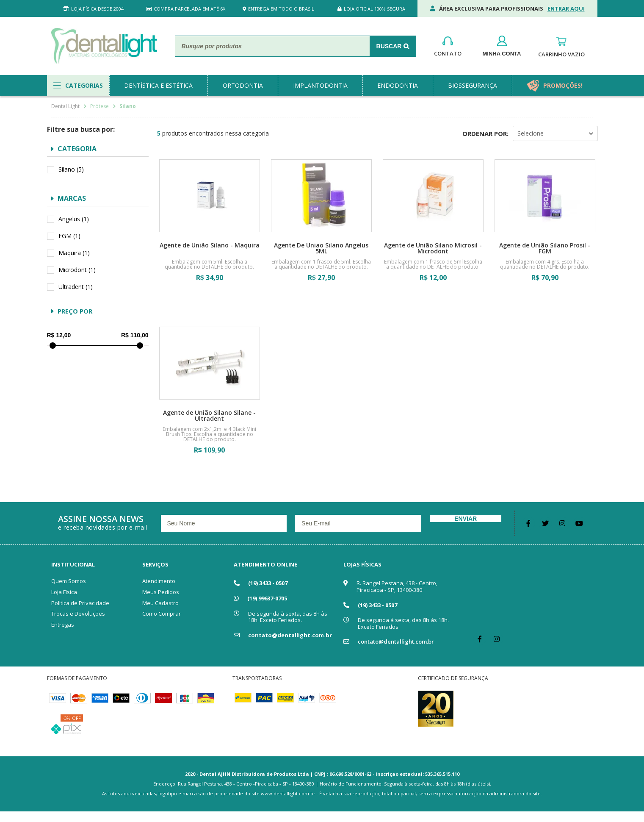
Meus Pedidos (161, 592)
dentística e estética (158, 85)
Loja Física (64, 592)
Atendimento (159, 581)
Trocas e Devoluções (78, 614)
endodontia (398, 85)
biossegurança (473, 85)
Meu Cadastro (160, 603)
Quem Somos (69, 581)
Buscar (389, 46)
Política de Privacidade (80, 603)
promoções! (563, 85)
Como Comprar (162, 614)
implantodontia (320, 85)
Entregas (63, 625)
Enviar (466, 519)
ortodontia (243, 85)
